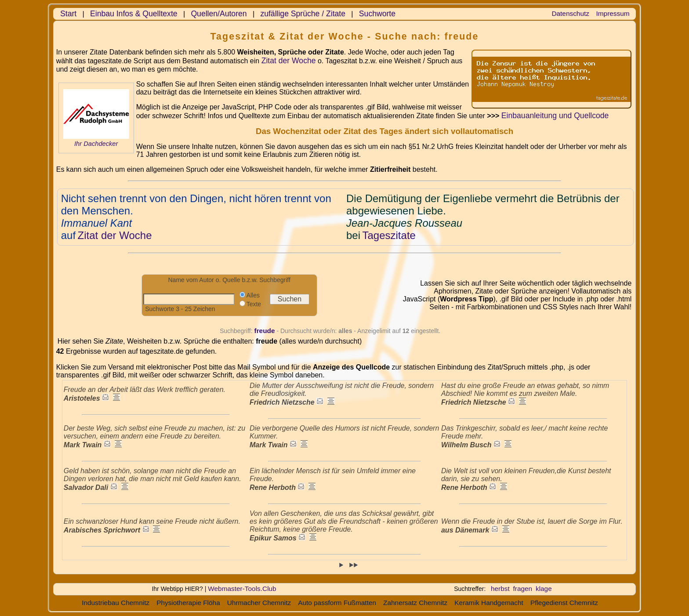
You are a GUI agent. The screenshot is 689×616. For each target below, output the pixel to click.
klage (544, 589)
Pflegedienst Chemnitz (564, 603)
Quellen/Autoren (219, 14)
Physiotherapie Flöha (188, 603)
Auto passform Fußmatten (337, 603)
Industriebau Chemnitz (116, 603)
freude (265, 331)
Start (68, 14)
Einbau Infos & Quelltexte (134, 14)
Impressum (613, 13)
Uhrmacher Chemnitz (259, 603)
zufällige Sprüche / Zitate (303, 14)
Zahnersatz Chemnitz (415, 603)
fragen (523, 589)
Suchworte (377, 14)
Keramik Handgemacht (489, 603)
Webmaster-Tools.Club (242, 589)
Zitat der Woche (289, 61)
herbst (500, 589)
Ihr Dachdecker (96, 144)
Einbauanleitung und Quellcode (555, 116)
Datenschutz (570, 13)
